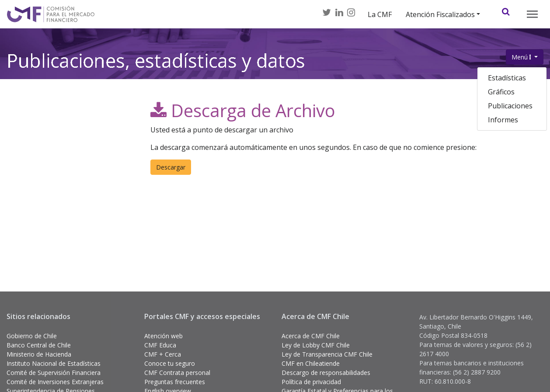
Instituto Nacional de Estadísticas (54, 363)
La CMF (380, 14)
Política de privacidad (311, 382)
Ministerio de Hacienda (39, 354)
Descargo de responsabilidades (326, 373)
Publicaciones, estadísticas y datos (156, 63)
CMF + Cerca (163, 354)
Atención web (164, 336)
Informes (503, 120)
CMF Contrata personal (177, 373)
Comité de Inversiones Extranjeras (55, 382)
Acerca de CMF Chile (311, 336)
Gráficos (501, 92)
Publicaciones (510, 106)
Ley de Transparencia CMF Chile (327, 354)
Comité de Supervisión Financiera (54, 373)
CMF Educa (160, 345)
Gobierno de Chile (32, 336)
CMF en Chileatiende (311, 363)
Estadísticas (507, 78)
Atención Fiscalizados (440, 14)
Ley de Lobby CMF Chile (316, 345)
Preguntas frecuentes (175, 382)
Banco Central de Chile (39, 345)
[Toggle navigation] (532, 14)
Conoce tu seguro (170, 363)
